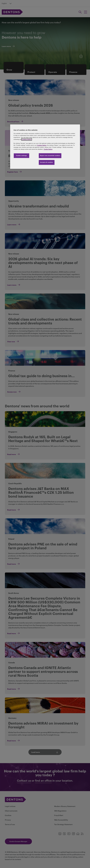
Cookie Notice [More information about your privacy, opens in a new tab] (48, 149)
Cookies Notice (27, 139)
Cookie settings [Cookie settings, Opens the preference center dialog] (21, 156)
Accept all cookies (47, 162)
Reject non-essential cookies (50, 156)
